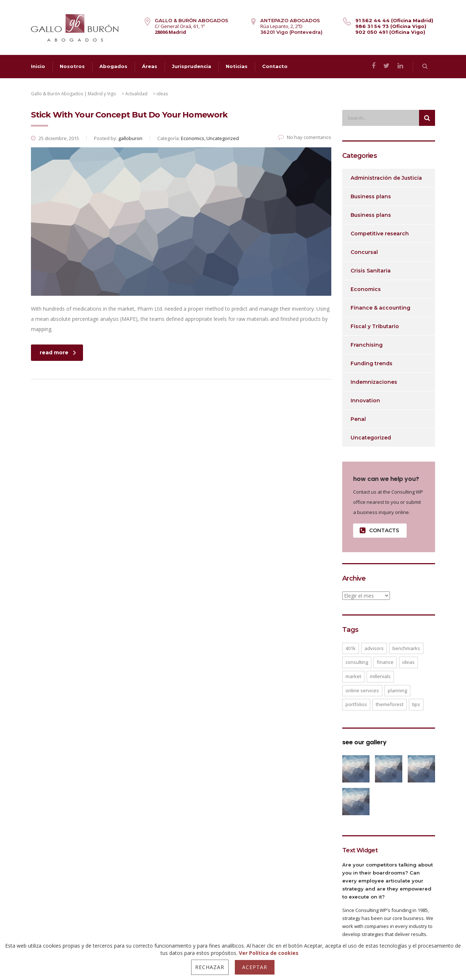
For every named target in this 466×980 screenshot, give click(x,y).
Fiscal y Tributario (375, 326)
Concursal (364, 252)
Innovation (365, 401)
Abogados (113, 66)
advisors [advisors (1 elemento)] (374, 648)
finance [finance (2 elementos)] (385, 662)
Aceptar (255, 967)
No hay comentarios (305, 137)
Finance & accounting (380, 308)
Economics (366, 289)
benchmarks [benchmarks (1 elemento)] (406, 648)
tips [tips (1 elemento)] (416, 704)
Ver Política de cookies (269, 953)
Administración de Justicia (386, 178)
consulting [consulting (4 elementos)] (357, 662)
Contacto (275, 66)
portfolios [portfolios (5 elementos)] (356, 704)
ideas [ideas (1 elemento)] (408, 662)
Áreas (150, 66)
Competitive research (380, 234)
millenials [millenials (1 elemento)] (380, 676)
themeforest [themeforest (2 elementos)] (390, 704)
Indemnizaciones (374, 382)
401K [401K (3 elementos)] (351, 648)
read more (58, 352)
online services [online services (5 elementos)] (362, 690)
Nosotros (72, 66)
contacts (379, 531)
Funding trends (372, 363)
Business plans (371, 196)
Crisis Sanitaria (371, 271)
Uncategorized (371, 438)
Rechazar (210, 967)
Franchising (367, 345)
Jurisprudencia (191, 66)
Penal (358, 419)
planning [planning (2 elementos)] (397, 690)
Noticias (237, 66)
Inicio (38, 66)
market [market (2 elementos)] (353, 676)
